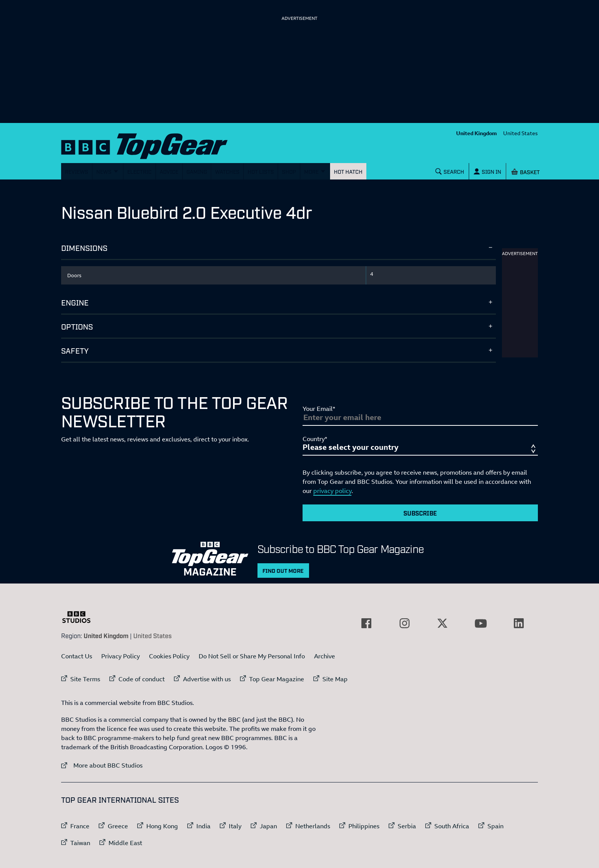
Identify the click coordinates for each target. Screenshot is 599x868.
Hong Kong (162, 826)
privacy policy (332, 491)
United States (520, 133)
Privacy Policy (121, 656)
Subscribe (420, 513)
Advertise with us (207, 679)
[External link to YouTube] (481, 623)
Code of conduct (142, 679)
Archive (325, 656)
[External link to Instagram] (405, 623)
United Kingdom (477, 133)
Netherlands (313, 826)
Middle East (125, 843)
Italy (235, 826)
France (80, 826)
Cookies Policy (169, 656)
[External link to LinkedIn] (519, 623)
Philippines (364, 826)
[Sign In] (487, 171)
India (203, 826)
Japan (268, 826)
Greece (118, 826)
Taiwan (80, 843)
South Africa (452, 826)
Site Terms (85, 679)
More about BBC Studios (102, 765)
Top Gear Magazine (277, 679)
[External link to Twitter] (442, 623)
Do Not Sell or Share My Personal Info (252, 656)
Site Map (335, 679)
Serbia (407, 826)
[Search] (450, 171)
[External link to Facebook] (366, 623)
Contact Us (77, 656)
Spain (495, 826)
